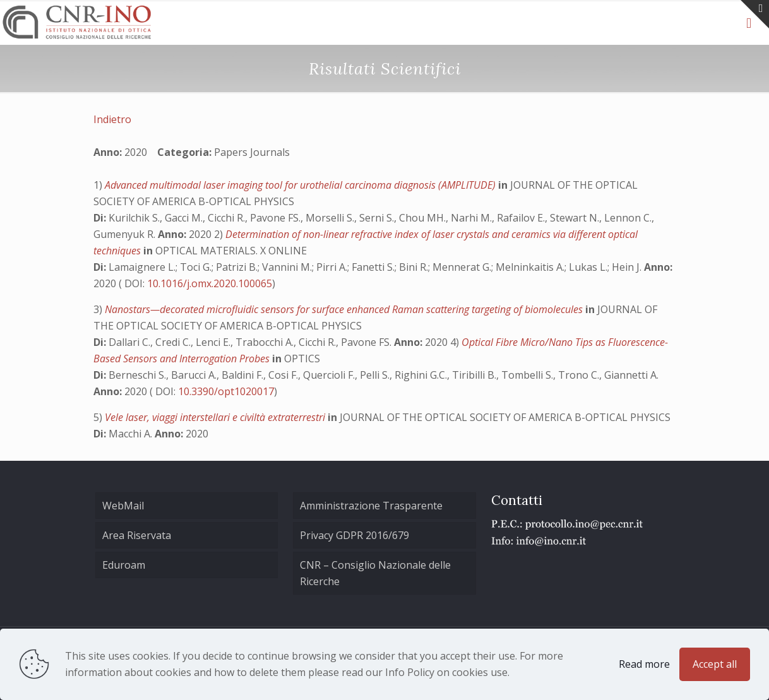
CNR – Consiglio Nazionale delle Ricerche (375, 573)
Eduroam (124, 565)
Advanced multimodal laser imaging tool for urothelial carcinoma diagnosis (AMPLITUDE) (301, 185)
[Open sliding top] (755, 14)
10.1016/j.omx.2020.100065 (210, 283)
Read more (644, 664)
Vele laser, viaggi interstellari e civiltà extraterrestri (216, 417)
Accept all (715, 664)
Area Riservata (137, 535)
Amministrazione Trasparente (371, 506)
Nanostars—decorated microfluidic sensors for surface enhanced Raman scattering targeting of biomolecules (345, 309)
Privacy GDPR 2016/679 (355, 535)
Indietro (112, 119)
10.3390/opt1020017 (226, 391)
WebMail (123, 506)
